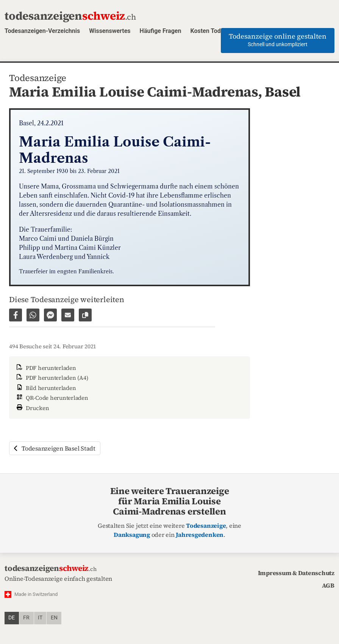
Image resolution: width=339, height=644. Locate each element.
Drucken (32, 407)
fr (26, 618)
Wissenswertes (110, 31)
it (40, 618)
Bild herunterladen (45, 388)
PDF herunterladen (46, 368)
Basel (283, 92)
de (12, 618)
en (54, 618)
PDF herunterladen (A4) (52, 378)
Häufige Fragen (161, 31)
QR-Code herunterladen (52, 398)
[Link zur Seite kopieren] (85, 315)
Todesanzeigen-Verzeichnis (42, 31)
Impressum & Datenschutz (296, 573)
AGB (328, 585)
